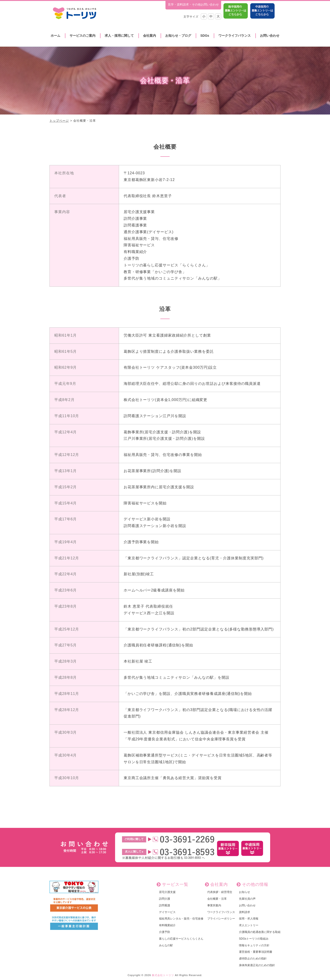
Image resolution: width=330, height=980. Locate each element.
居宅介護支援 (167, 892)
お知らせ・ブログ (178, 36)
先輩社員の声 (247, 899)
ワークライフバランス (235, 36)
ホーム (55, 36)
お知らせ (244, 892)
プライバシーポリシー (221, 919)
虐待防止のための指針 (253, 959)
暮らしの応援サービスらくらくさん (181, 939)
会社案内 (150, 36)
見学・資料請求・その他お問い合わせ (193, 5)
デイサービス (167, 912)
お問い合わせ (270, 36)
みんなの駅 (166, 945)
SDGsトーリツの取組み (254, 939)
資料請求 (244, 912)
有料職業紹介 (167, 925)
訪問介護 (165, 899)
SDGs (205, 36)
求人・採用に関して (119, 36)
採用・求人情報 (249, 919)
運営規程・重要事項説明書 (256, 952)
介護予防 (165, 932)
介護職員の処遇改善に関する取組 (260, 932)
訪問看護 (165, 905)
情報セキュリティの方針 (254, 945)
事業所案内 (214, 905)
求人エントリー (249, 925)
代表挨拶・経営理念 (220, 892)
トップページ (59, 121)
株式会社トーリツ (163, 975)
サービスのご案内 (82, 36)
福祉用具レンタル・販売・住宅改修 (181, 919)
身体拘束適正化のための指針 (257, 965)
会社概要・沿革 (217, 899)
